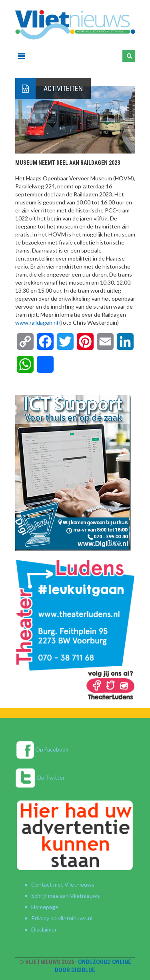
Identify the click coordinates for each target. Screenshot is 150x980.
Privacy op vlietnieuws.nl (62, 918)
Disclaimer (44, 929)
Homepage (45, 907)
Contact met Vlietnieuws (63, 884)
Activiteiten (63, 88)
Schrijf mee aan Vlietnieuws (66, 896)
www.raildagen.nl (37, 322)
